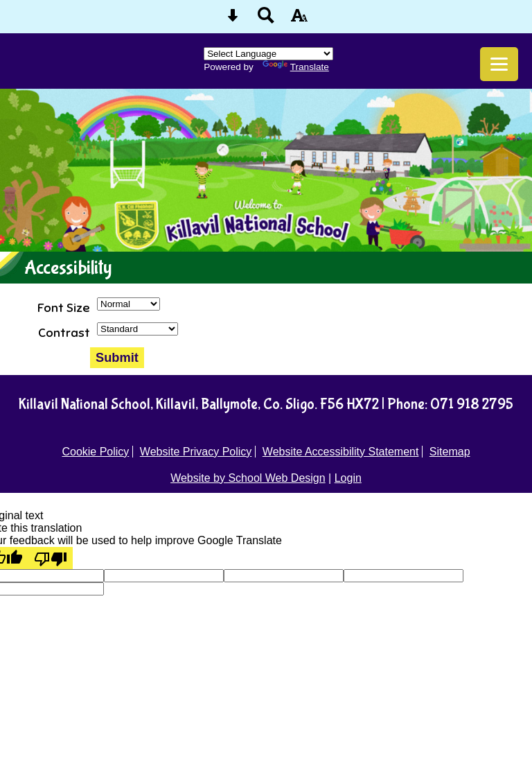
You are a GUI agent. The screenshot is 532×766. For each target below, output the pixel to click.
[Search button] (266, 20)
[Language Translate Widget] (268, 54)
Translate (296, 67)
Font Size (64, 308)
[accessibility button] (299, 20)
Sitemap (450, 452)
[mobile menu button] (499, 64)
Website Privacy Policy (196, 452)
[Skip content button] (233, 20)
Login (348, 478)
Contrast (64, 333)
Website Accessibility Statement (341, 452)
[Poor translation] (51, 558)
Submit (117, 357)
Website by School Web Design (248, 478)
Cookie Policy (95, 452)
